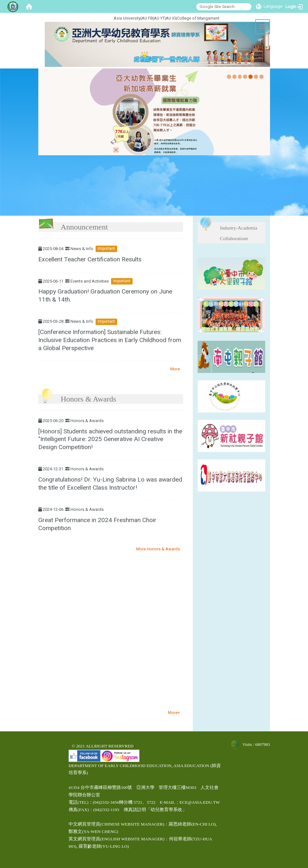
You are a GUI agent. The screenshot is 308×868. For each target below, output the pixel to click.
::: (92, 17)
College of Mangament (198, 18)
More (175, 369)
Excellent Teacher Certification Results (90, 259)
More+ (174, 713)
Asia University (127, 18)
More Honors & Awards (158, 549)
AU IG (171, 18)
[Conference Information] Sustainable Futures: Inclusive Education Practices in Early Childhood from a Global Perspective (110, 340)
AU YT (159, 18)
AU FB (147, 18)
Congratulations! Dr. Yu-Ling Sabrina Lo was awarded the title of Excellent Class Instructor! (110, 484)
